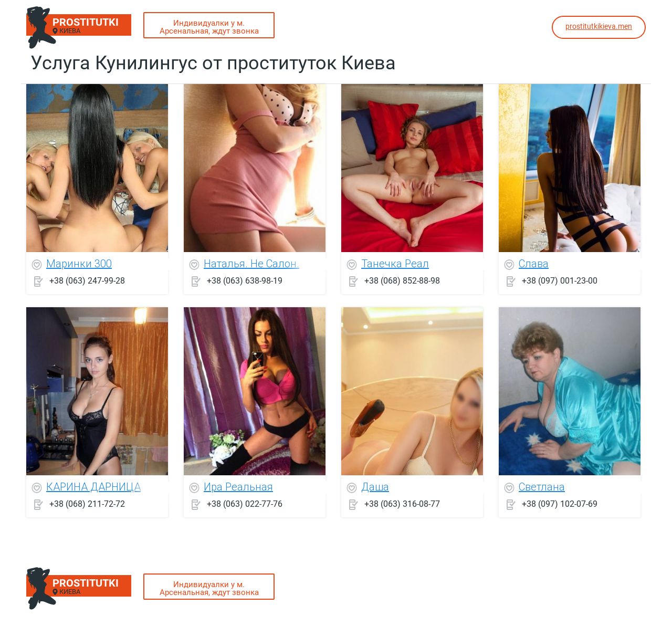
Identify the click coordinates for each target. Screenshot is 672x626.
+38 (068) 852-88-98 (402, 281)
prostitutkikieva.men (599, 26)
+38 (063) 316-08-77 (402, 504)
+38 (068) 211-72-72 (87, 504)
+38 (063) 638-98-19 (245, 281)
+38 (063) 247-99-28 (87, 281)
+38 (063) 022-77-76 (245, 504)
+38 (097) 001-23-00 (560, 281)
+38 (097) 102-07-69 (560, 504)
